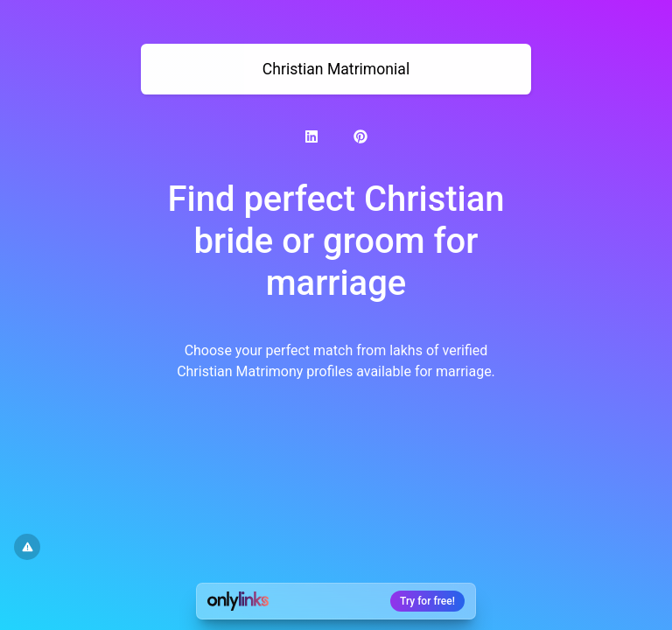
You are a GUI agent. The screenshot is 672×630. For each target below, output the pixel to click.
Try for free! (427, 601)
